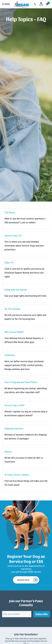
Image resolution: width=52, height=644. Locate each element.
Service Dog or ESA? (14, 405)
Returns (8, 452)
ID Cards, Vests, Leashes (17, 475)
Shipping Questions (14, 429)
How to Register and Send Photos (21, 382)
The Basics (10, 213)
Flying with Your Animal (16, 290)
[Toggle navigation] (6, 4)
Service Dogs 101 (13, 236)
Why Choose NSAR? (14, 332)
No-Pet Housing (12, 309)
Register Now (28, 580)
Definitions (10, 355)
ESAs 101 (9, 263)
